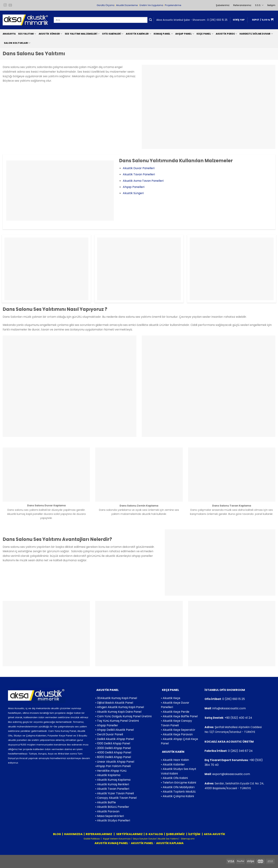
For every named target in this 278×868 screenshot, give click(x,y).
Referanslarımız (242, 5)
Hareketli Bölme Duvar (256, 34)
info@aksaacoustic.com (229, 708)
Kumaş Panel (163, 34)
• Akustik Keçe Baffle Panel (179, 716)
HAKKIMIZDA (73, 834)
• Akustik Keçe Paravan (177, 734)
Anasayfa (9, 34)
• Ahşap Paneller (107, 725)
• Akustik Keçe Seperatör (178, 730)
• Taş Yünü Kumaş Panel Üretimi (117, 721)
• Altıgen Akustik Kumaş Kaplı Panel (120, 707)
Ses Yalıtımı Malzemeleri (82, 34)
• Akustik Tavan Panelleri (112, 789)
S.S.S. (259, 5)
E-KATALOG (154, 834)
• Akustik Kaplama (108, 775)
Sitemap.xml (187, 839)
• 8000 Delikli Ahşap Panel (113, 757)
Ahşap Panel (185, 34)
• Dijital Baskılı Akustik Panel (114, 703)
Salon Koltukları (17, 43)
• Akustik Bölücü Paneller (112, 807)
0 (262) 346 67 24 (240, 751)
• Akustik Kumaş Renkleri (112, 784)
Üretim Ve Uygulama (151, 5)
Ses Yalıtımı (27, 34)
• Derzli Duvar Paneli (109, 734)
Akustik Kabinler (138, 34)
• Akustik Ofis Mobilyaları (178, 787)
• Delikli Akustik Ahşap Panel (115, 739)
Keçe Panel (205, 34)
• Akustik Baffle (106, 802)
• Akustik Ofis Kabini (174, 778)
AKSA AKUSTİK (214, 834)
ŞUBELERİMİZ (176, 834)
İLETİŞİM (194, 834)
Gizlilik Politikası (92, 839)
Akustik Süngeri (133, 193)
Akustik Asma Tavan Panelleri (143, 181)
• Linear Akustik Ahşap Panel (115, 762)
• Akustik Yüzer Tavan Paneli (115, 793)
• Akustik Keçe (171, 698)
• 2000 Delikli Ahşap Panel (113, 748)
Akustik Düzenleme (127, 5)
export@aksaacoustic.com (231, 774)
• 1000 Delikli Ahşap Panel (113, 743)
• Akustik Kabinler (173, 764)
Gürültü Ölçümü (106, 5)
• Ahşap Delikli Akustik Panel (115, 730)
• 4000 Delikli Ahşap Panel (113, 752)
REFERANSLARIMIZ (99, 834)
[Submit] (150, 20)
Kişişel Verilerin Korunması (117, 839)
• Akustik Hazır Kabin (175, 760)
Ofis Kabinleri (113, 34)
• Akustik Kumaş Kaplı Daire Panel (118, 712)
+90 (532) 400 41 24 (238, 718)
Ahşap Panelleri (134, 187)
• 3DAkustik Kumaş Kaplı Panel (116, 698)
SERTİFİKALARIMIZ (129, 834)
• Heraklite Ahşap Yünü (111, 771)
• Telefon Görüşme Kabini (178, 783)
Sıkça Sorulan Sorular (144, 839)
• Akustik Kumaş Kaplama (113, 780)
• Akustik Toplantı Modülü (178, 792)
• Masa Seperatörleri (110, 816)
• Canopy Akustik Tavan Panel (116, 798)
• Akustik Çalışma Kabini (177, 796)
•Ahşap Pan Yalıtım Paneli (113, 766)
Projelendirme (173, 5)
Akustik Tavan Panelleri (139, 174)
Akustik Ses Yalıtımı (168, 839)
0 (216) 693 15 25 (217, 20)
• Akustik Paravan (107, 811)
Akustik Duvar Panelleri (139, 168)
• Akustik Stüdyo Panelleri (113, 820)
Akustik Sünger (50, 34)
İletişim (271, 5)
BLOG (57, 834)
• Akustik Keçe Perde (175, 712)
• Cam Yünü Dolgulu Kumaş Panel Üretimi (123, 716)
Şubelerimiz (223, 5)
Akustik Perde (226, 34)
